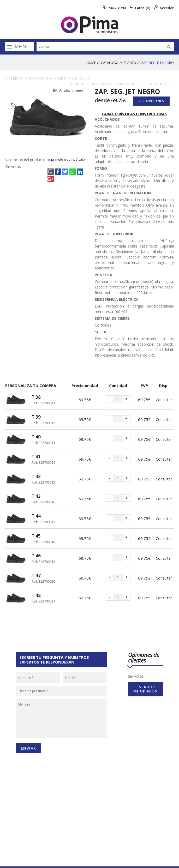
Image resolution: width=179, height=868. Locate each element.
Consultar (164, 400)
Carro (140, 8)
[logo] (89, 25)
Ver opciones (151, 101)
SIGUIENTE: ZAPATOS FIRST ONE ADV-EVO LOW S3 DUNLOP (121, 84)
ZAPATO (130, 63)
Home (91, 63)
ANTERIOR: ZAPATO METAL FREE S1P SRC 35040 (47, 78)
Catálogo (110, 63)
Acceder (164, 8)
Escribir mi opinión (146, 689)
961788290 (114, 8)
